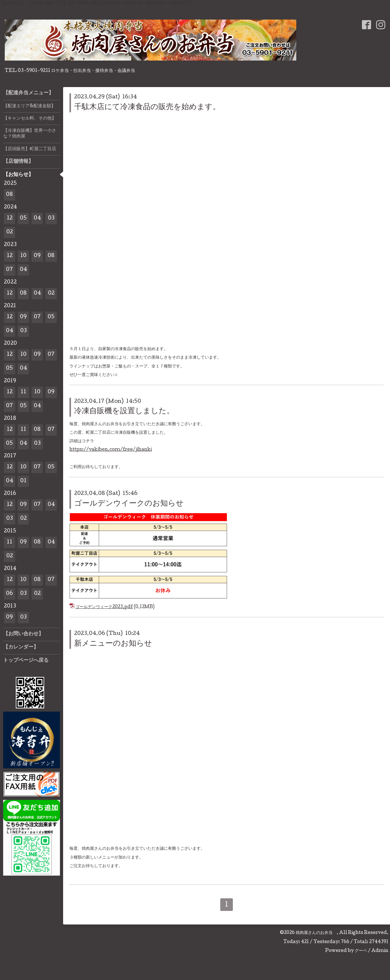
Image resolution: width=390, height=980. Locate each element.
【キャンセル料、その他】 (30, 119)
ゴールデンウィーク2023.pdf (104, 607)
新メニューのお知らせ (113, 644)
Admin (380, 951)
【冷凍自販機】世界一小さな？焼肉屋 (30, 134)
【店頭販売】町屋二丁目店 (30, 149)
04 (37, 218)
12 (10, 218)
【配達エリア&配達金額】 (29, 106)
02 (10, 232)
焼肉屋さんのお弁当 (316, 933)
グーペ (361, 951)
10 (23, 256)
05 (23, 218)
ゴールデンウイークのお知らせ (129, 504)
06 (9, 594)
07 (9, 270)
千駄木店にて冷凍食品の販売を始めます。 (147, 107)
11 (23, 392)
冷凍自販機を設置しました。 (124, 411)
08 (9, 195)
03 (51, 218)
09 (37, 256)
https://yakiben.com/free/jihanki (111, 450)
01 (23, 481)
